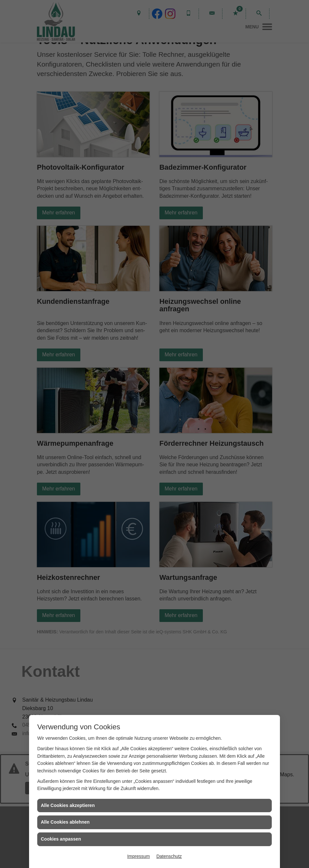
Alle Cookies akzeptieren (68, 805)
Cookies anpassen (61, 839)
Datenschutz (169, 856)
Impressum (138, 856)
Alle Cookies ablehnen (65, 822)
